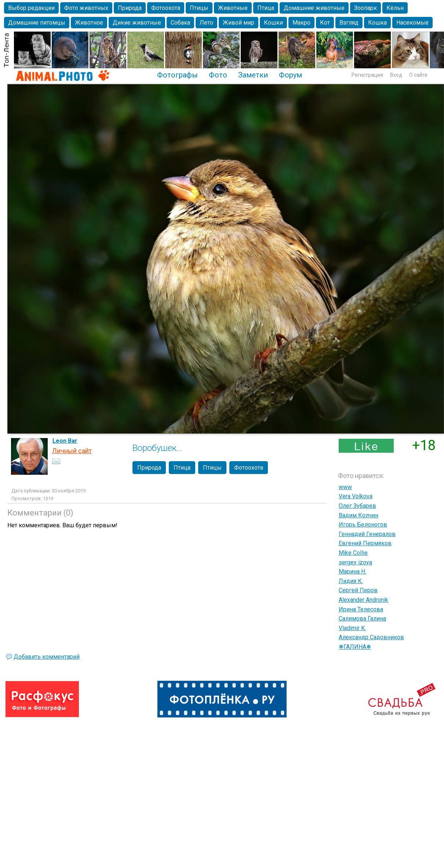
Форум (290, 75)
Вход (396, 75)
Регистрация (367, 75)
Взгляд (349, 23)
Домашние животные (314, 8)
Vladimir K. (352, 628)
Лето (206, 23)
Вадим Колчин (359, 515)
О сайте (418, 75)
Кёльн (395, 8)
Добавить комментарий (47, 657)
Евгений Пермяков (365, 543)
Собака (180, 23)
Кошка (377, 23)
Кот (325, 23)
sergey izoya (355, 562)
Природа (130, 8)
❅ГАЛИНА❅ (355, 647)
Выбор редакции (31, 8)
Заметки (253, 75)
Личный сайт (72, 451)
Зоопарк (365, 8)
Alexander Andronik (363, 600)
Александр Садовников (371, 637)
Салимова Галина (362, 619)
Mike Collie (353, 553)
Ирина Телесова (361, 609)
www (345, 487)
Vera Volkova (356, 496)
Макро (301, 23)
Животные (233, 8)
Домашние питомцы (37, 23)
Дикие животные (137, 23)
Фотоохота (166, 8)
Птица (266, 8)
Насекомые (412, 23)
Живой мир (239, 23)
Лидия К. (351, 581)
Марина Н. (352, 572)
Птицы (199, 8)
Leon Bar (65, 441)
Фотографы (177, 75)
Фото (218, 75)
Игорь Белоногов (363, 525)
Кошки (273, 23)
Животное (89, 23)
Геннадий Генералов (367, 534)
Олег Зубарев (357, 506)
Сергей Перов (358, 590)
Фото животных (86, 8)
